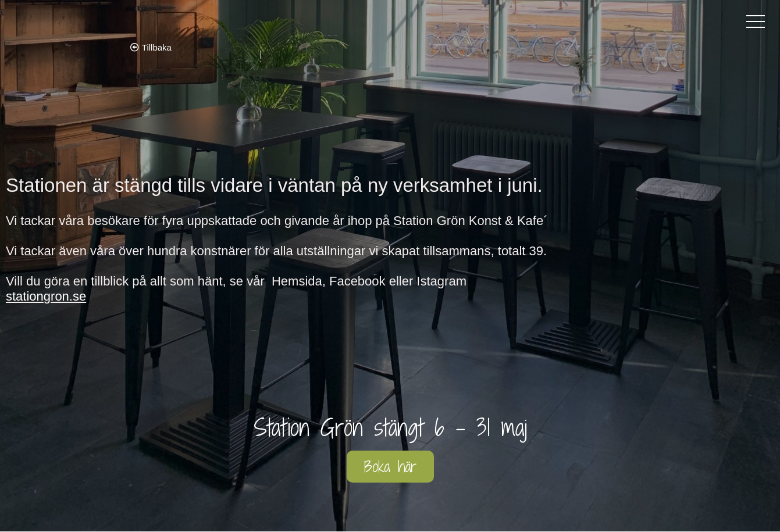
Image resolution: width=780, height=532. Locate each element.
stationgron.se (46, 296)
